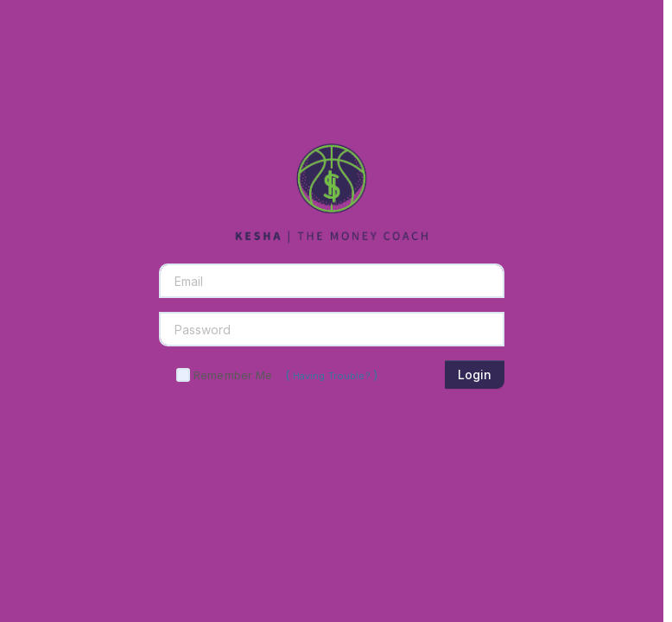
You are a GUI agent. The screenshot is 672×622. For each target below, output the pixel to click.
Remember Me (233, 375)
